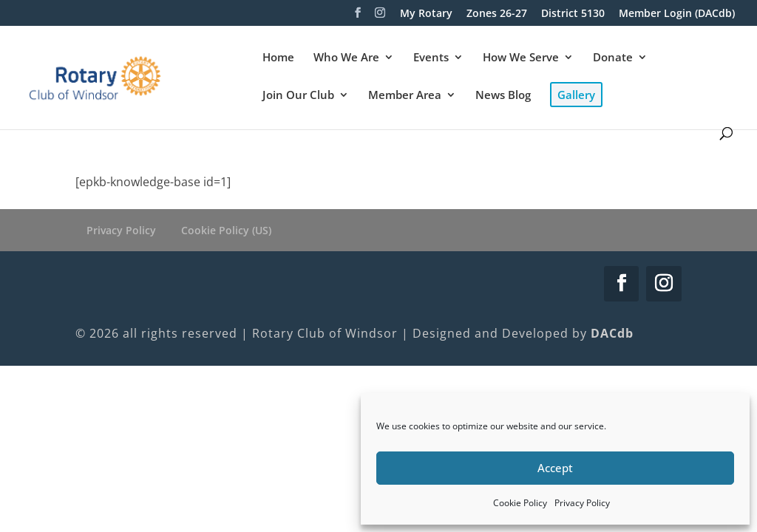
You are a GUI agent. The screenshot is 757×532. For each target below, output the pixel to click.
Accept (555, 468)
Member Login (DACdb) (677, 14)
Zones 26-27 (497, 14)
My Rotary (426, 14)
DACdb (612, 333)
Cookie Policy (520, 503)
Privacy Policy (582, 503)
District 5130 (573, 14)
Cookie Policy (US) (226, 230)
